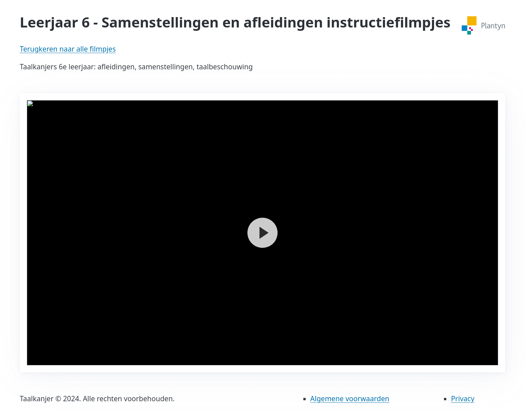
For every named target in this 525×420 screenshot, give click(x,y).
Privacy (463, 399)
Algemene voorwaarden (350, 399)
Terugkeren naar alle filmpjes (68, 49)
